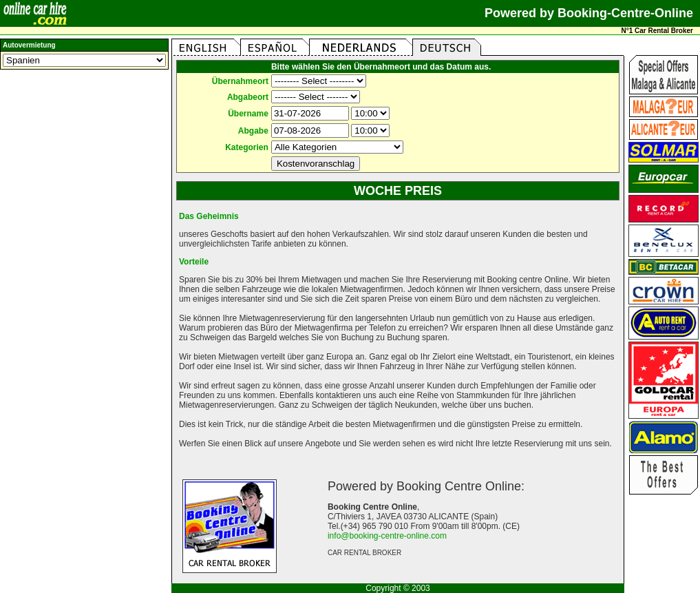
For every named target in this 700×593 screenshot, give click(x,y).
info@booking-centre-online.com (387, 536)
